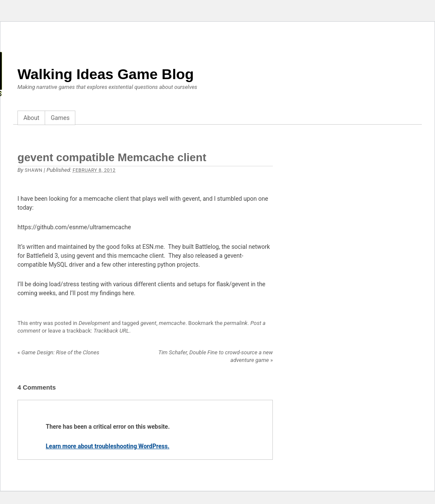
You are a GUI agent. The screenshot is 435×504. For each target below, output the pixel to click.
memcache (172, 323)
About (31, 118)
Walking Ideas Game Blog (106, 74)
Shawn (34, 170)
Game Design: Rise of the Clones (58, 352)
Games (60, 118)
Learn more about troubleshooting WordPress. (108, 446)
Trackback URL (112, 331)
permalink (236, 323)
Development (94, 323)
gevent (148, 323)
